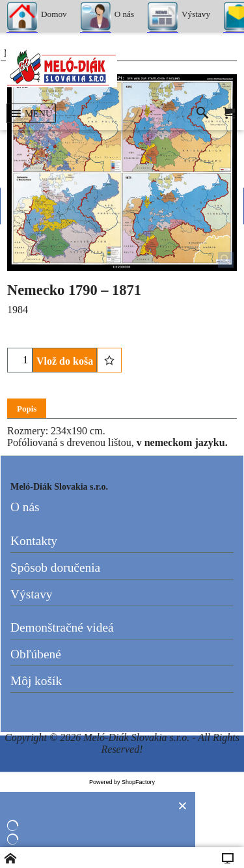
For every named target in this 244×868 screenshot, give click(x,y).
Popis (27, 409)
